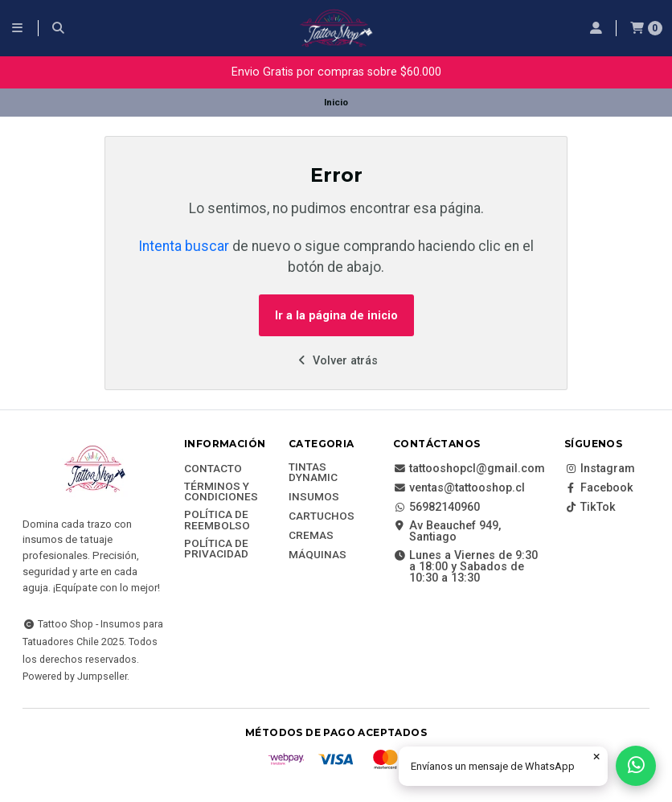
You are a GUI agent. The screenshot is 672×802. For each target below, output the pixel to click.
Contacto (213, 469)
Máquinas (318, 555)
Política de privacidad (216, 549)
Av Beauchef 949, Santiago (447, 532)
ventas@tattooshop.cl (459, 488)
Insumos (314, 497)
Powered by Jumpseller (75, 676)
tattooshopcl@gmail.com (469, 469)
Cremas (311, 536)
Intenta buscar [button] (184, 246)
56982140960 (436, 508)
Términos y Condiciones (221, 492)
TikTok (590, 508)
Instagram (600, 469)
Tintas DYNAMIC (313, 473)
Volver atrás (336, 361)
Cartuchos (322, 516)
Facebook (599, 488)
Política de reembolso (217, 520)
